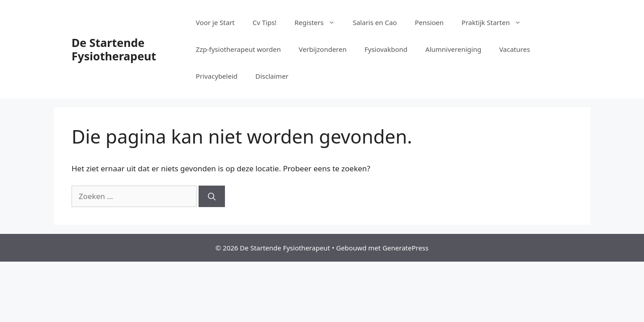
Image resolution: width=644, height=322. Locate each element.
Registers (319, 22)
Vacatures (515, 49)
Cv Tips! (265, 22)
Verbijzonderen (323, 49)
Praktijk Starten (496, 22)
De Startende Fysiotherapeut (114, 49)
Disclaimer (272, 76)
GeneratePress (405, 248)
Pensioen (429, 22)
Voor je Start (215, 22)
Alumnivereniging (453, 49)
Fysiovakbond (386, 49)
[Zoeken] (212, 196)
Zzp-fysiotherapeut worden (238, 49)
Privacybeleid (217, 76)
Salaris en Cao (375, 22)
